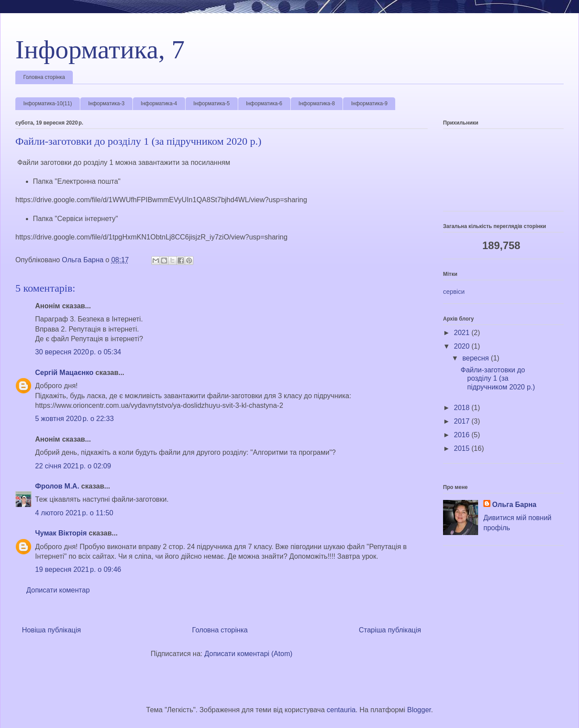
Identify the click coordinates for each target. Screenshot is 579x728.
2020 (463, 346)
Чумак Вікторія (61, 533)
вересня (477, 358)
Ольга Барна (514, 505)
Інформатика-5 (212, 103)
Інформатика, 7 (100, 50)
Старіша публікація (390, 630)
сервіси (454, 292)
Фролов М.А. (57, 486)
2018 (463, 408)
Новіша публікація (52, 630)
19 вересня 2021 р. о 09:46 (78, 569)
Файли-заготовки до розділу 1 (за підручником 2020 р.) (498, 378)
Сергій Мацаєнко (64, 373)
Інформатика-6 (264, 103)
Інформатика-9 (369, 103)
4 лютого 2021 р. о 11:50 (74, 513)
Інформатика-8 (317, 103)
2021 (463, 333)
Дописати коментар (58, 590)
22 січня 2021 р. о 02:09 (73, 466)
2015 (463, 448)
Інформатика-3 (106, 103)
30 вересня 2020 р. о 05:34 (78, 352)
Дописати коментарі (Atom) (248, 654)
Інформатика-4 (159, 103)
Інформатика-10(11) (48, 103)
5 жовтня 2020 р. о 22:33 (74, 419)
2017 (463, 421)
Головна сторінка (44, 77)
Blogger (419, 710)
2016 (463, 435)
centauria (341, 710)
